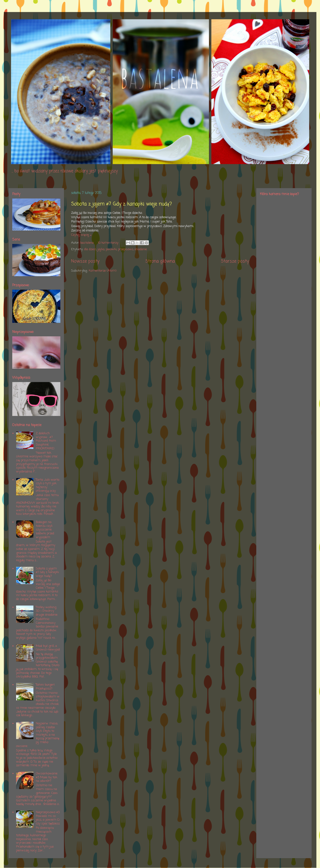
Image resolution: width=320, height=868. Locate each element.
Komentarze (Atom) (103, 271)
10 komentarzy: (109, 243)
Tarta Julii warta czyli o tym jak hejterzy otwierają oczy (48, 485)
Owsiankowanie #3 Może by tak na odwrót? (47, 777)
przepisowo (126, 249)
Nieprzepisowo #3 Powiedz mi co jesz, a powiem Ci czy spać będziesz (48, 818)
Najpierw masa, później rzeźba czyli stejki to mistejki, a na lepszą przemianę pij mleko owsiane (38, 735)
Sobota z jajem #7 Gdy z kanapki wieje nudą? (121, 204)
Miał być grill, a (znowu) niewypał (48, 648)
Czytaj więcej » (81, 235)
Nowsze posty (85, 261)
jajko (101, 249)
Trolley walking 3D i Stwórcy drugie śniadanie (47, 611)
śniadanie (141, 249)
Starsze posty (235, 261)
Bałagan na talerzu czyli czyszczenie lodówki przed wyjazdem (45, 530)
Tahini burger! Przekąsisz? (45, 687)
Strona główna (160, 261)
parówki (111, 249)
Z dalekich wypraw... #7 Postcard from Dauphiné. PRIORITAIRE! (46, 441)
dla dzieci (90, 249)
